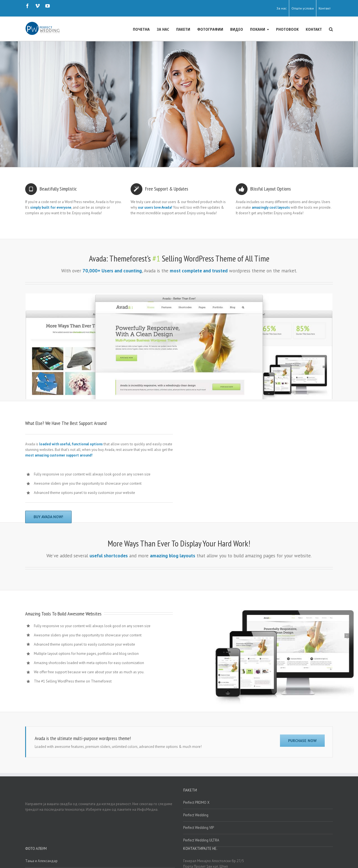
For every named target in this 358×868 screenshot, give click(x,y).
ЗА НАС (163, 29)
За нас (282, 8)
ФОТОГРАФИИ (210, 29)
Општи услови (303, 8)
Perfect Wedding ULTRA (201, 840)
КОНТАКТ (314, 29)
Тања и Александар (41, 861)
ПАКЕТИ (183, 29)
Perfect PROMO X (196, 802)
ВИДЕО (237, 29)
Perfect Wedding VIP (199, 827)
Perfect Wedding (196, 815)
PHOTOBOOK (287, 29)
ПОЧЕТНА (141, 29)
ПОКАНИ (260, 29)
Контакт (325, 8)
